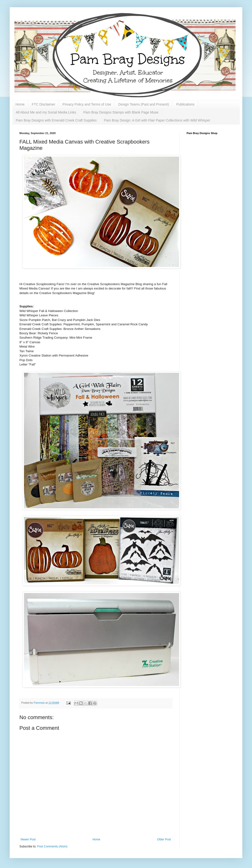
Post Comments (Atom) (52, 846)
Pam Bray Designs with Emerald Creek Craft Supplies (56, 120)
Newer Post (28, 839)
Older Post (164, 839)
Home (20, 104)
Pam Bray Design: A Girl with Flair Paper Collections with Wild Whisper (157, 120)
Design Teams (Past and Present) (144, 104)
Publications (185, 104)
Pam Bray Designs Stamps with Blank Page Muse (121, 112)
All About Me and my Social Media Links (46, 112)
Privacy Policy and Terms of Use (87, 104)
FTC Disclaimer (43, 104)
